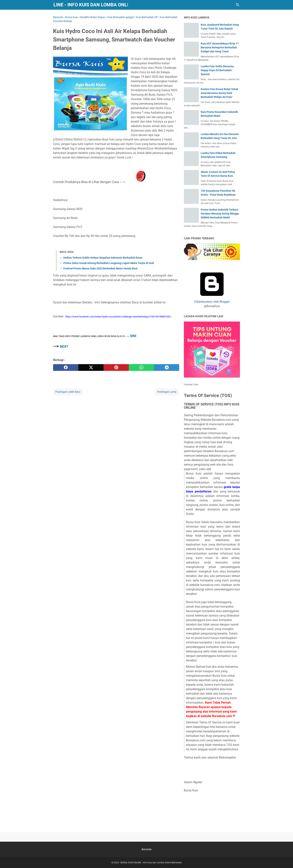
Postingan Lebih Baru (68, 392)
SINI (133, 336)
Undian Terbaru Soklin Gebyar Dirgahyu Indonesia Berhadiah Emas (103, 258)
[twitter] (91, 367)
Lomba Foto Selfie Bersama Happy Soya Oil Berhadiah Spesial (217, 70)
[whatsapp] (141, 367)
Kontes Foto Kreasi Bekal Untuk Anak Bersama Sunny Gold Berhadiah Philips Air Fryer (219, 93)
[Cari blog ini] (238, 5)
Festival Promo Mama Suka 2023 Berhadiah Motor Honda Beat (100, 268)
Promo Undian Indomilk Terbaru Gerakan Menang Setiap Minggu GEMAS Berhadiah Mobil (220, 214)
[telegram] (167, 367)
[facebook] (66, 367)
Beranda (147, 849)
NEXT (64, 346)
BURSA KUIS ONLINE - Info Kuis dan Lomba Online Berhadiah (91, 5)
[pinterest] (116, 367)
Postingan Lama (167, 392)
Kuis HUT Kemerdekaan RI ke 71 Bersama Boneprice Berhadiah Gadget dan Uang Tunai (220, 47)
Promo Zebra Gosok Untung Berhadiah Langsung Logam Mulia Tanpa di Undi (109, 263)
